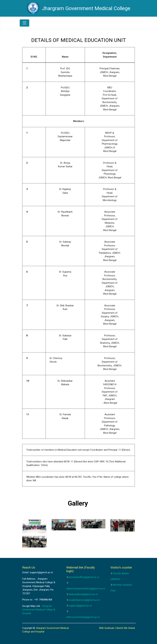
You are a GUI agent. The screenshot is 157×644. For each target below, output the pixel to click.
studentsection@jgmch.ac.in (84, 600)
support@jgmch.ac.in (80, 606)
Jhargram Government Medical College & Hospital (39, 610)
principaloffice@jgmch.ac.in (84, 577)
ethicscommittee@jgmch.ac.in (83, 617)
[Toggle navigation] (24, 23)
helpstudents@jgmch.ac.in (83, 594)
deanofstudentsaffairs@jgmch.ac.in (86, 589)
